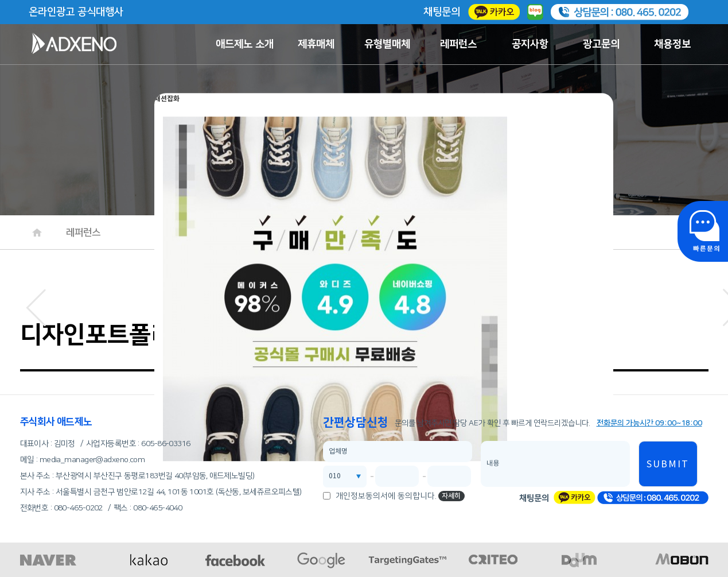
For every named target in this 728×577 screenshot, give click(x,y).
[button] (36, 305)
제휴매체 (316, 44)
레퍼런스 (458, 44)
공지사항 (530, 44)
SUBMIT (668, 464)
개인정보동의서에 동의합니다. (386, 496)
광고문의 (601, 44)
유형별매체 (387, 44)
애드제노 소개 (245, 44)
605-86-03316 (166, 444)
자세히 (451, 496)
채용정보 (672, 44)
